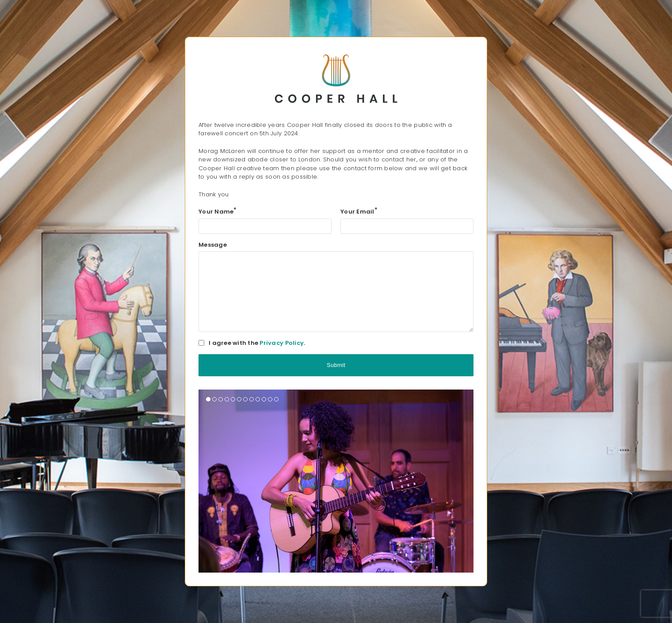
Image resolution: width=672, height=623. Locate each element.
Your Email (359, 212)
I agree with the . (257, 343)
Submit (336, 365)
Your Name (218, 212)
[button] (208, 399)
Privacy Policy (282, 343)
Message (213, 245)
